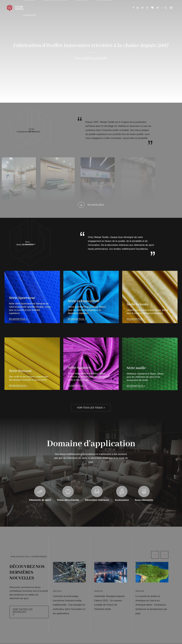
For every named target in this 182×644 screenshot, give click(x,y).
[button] (155, 555)
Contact (30, 15)
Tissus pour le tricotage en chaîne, (107, 131)
